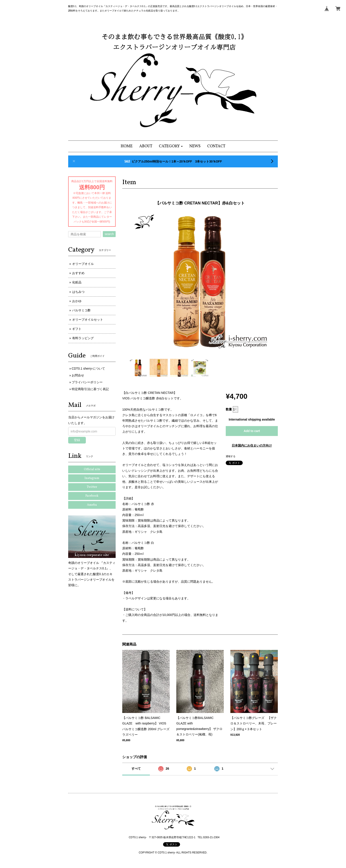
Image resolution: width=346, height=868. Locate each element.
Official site (92, 469)
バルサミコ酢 (81, 310)
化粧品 (77, 282)
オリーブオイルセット (88, 320)
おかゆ (77, 301)
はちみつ (78, 292)
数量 (229, 409)
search (109, 234)
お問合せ (78, 375)
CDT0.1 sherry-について (88, 369)
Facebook (92, 496)
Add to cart (252, 431)
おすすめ (78, 273)
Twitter (92, 487)
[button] (171, 146)
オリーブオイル (83, 264)
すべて (136, 769)
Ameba (92, 505)
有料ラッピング (83, 338)
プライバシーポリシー (87, 382)
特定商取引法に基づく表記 (90, 389)
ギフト (77, 329)
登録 (77, 440)
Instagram (92, 478)
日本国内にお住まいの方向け (252, 445)
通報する (231, 456)
